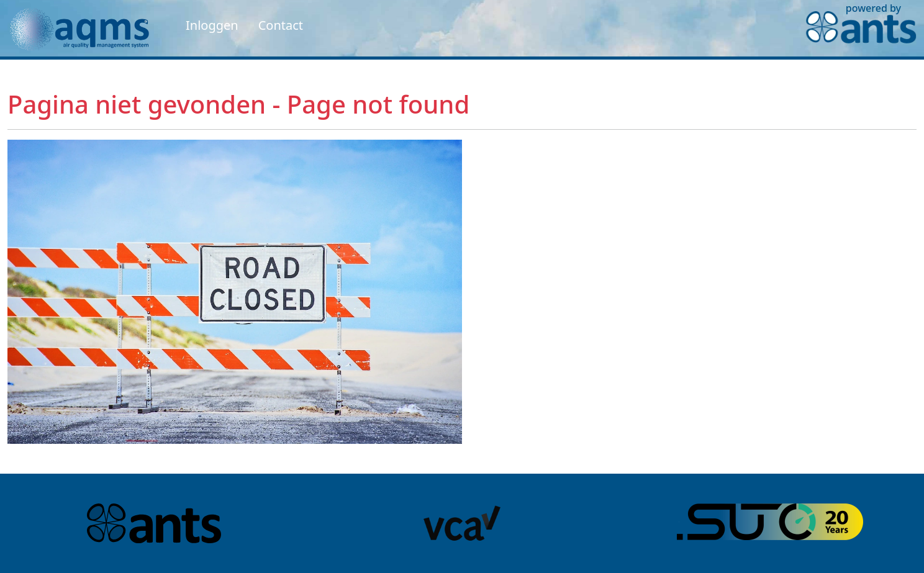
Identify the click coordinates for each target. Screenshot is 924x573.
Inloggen (212, 25)
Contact (281, 25)
